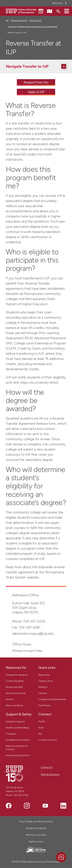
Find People (44, 705)
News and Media (14, 705)
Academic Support (15, 722)
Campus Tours (46, 681)
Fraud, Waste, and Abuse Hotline (36, 822)
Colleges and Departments (52, 699)
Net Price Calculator (36, 835)
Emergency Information (18, 740)
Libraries (43, 693)
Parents (10, 699)
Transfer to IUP (35, 20)
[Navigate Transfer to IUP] (37, 66)
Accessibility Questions (18, 755)
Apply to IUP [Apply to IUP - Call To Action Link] (36, 92)
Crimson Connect (47, 740)
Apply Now (44, 675)
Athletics (43, 687)
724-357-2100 (21, 795)
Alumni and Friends (16, 693)
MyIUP (42, 722)
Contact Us (47, 767)
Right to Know (36, 842)
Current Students (15, 681)
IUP (7, 20)
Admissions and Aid (19, 20)
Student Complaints (36, 828)
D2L (40, 734)
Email (41, 728)
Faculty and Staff (14, 687)
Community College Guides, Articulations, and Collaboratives (33, 26)
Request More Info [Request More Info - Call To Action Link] (36, 82)
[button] (67, 11)
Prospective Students (17, 675)
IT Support (11, 734)
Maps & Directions (50, 774)
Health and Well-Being (17, 728)
